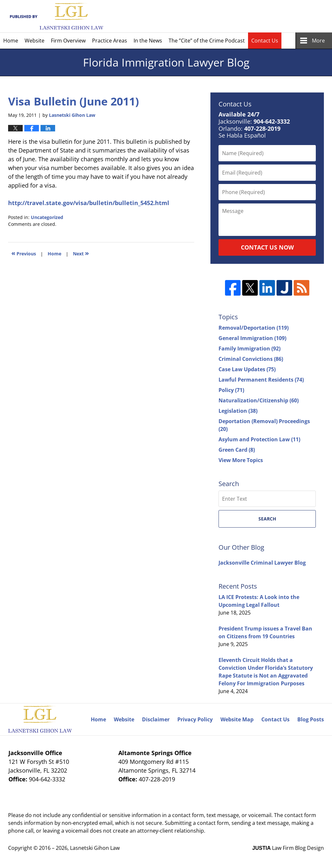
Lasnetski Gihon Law (95, 848)
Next (81, 253)
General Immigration (252, 338)
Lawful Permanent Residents (261, 380)
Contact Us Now (267, 247)
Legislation (238, 411)
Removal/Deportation (254, 328)
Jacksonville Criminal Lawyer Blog (262, 563)
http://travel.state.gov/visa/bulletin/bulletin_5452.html (89, 203)
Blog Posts (311, 719)
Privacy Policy (195, 719)
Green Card (237, 450)
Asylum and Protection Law (259, 439)
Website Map (237, 719)
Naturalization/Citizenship (259, 400)
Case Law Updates (247, 369)
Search (267, 519)
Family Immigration (249, 348)
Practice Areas (110, 41)
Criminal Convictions (251, 359)
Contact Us (265, 41)
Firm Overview (68, 41)
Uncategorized (47, 217)
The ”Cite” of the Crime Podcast (207, 41)
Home (11, 41)
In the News (148, 41)
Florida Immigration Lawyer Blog (56, 16)
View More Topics (241, 460)
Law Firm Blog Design (288, 848)
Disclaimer (156, 719)
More (318, 41)
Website (35, 41)
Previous (24, 253)
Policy (231, 390)
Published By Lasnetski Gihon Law (268, 16)
